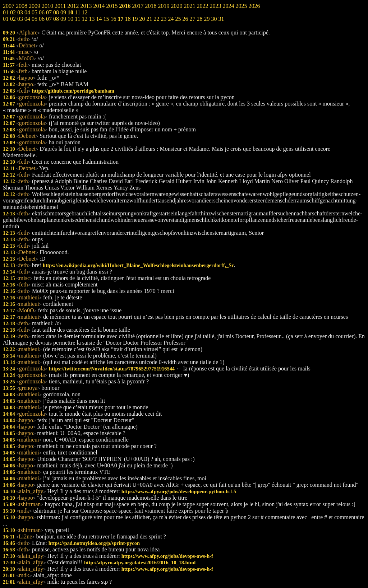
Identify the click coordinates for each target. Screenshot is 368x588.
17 (120, 19)
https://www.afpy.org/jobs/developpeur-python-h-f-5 (179, 491)
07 (49, 19)
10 (70, 19)
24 (171, 19)
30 (214, 19)
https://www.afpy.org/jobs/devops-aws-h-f (167, 556)
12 (84, 19)
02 (13, 19)
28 (199, 19)
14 (99, 19)
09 (63, 19)
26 (185, 19)
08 (56, 19)
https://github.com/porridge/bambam (73, 91)
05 (34, 19)
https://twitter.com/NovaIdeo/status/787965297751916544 (112, 369)
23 (164, 19)
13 (92, 19)
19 (135, 19)
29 (207, 19)
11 (77, 19)
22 (156, 19)
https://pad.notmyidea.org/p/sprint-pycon (94, 543)
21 (149, 19)
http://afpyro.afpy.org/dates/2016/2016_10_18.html (140, 563)
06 (42, 19)
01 (6, 19)
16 (113, 19)
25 (178, 19)
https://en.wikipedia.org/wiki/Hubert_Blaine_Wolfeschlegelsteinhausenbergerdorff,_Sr (138, 265)
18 (128, 19)
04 (27, 19)
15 (106, 19)
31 (221, 19)
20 (142, 19)
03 (20, 19)
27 (192, 19)
